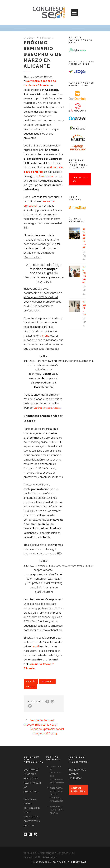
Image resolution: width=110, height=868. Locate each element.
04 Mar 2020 (86, 322)
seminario (47, 681)
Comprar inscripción (78, 790)
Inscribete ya (80, 179)
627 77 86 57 (61, 862)
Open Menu (74, 12)
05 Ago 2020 (86, 255)
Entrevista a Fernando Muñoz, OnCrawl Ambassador (57, 795)
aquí (36, 647)
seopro (30, 686)
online (46, 336)
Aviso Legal (49, 857)
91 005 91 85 (43, 862)
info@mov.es (79, 862)
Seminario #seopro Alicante (47, 408)
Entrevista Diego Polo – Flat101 (57, 810)
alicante (31, 681)
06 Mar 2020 (86, 290)
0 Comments (47, 38)
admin (31, 38)
